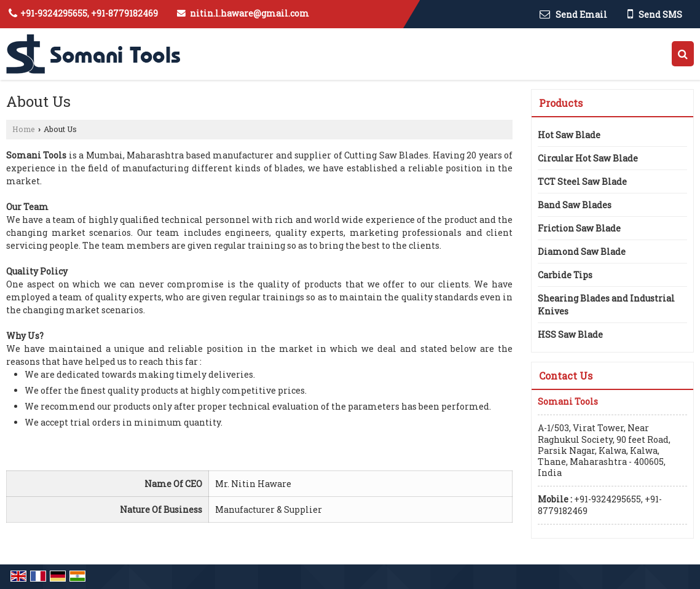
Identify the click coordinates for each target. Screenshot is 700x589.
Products (561, 103)
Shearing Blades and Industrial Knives (606, 305)
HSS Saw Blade (570, 334)
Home (24, 129)
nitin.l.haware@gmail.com (250, 13)
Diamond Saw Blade (582, 252)
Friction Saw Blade (579, 228)
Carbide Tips (565, 275)
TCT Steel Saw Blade (582, 181)
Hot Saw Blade (569, 135)
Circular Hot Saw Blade (588, 158)
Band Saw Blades (575, 205)
